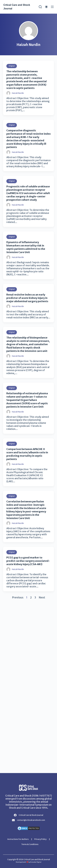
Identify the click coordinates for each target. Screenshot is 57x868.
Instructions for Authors (18, 839)
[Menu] (52, 7)
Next (42, 597)
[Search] (40, 7)
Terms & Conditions (30, 844)
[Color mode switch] (46, 7)
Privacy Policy (40, 839)
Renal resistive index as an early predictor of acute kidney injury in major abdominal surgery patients (27, 298)
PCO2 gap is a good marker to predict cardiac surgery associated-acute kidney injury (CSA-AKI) (28, 561)
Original (12, 66)
